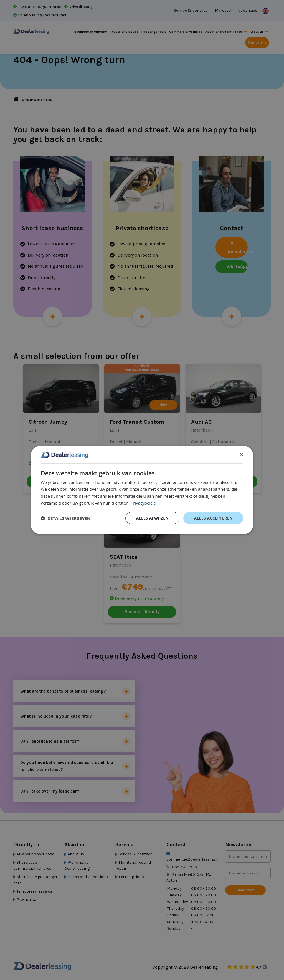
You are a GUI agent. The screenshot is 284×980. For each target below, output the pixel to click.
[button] (66, 518)
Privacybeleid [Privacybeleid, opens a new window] (143, 503)
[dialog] (142, 490)
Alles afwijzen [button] (153, 518)
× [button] (241, 454)
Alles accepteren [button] (213, 518)
